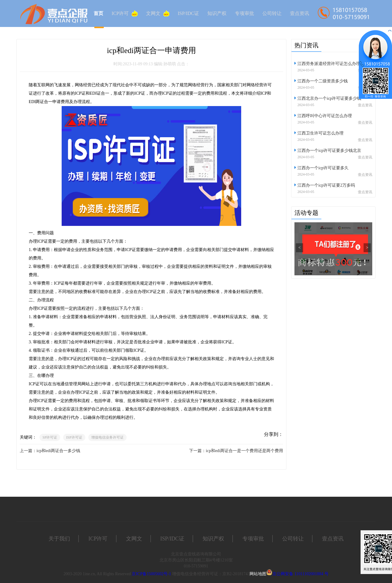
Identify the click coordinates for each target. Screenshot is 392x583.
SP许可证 (50, 437)
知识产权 (217, 13)
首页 (98, 13)
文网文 (158, 13)
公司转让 (272, 13)
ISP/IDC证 (188, 13)
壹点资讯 (300, 13)
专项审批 (244, 13)
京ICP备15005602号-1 (151, 574)
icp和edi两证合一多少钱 (58, 451)
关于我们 (59, 539)
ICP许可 (125, 13)
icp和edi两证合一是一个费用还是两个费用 (244, 451)
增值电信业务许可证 (107, 437)
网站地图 (258, 574)
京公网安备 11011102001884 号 (300, 574)
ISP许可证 (74, 437)
